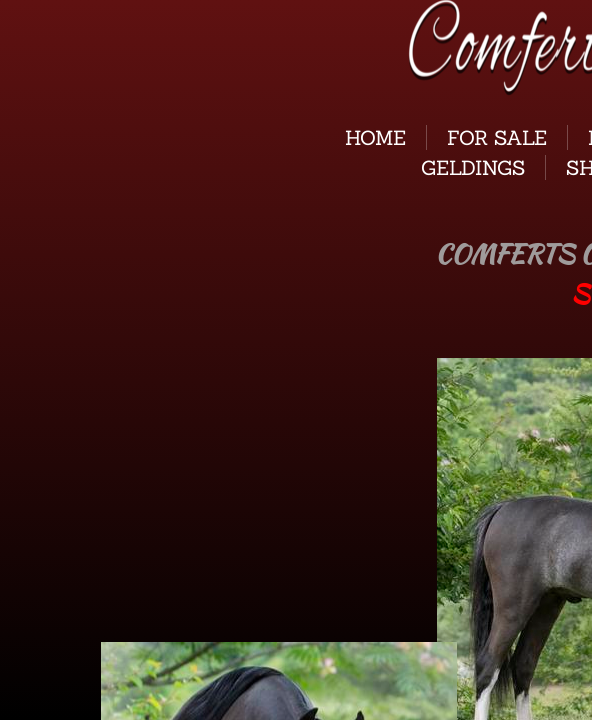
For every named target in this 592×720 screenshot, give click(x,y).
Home (375, 137)
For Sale (497, 137)
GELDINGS (473, 167)
